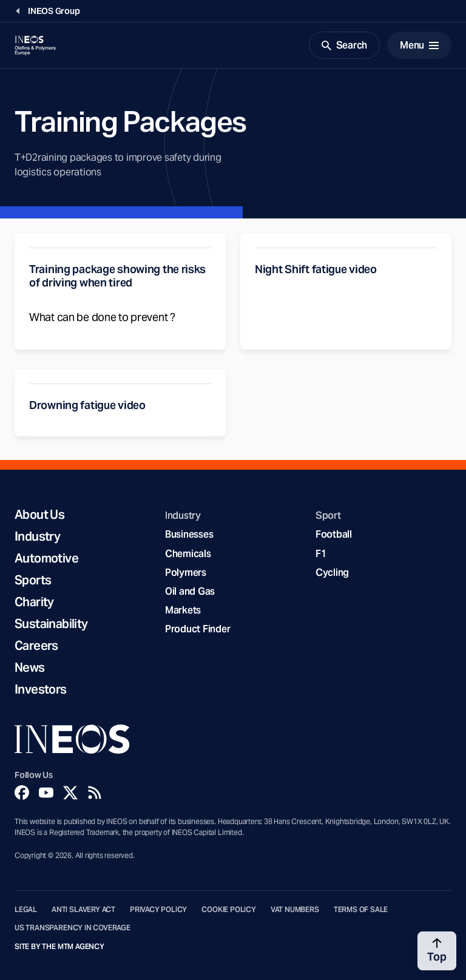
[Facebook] (22, 792)
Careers (36, 646)
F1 (321, 554)
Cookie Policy (229, 910)
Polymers (186, 573)
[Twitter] (70, 792)
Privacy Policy (158, 910)
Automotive (46, 558)
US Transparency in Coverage (73, 928)
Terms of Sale (361, 910)
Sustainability (51, 624)
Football (334, 534)
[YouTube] (46, 792)
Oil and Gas (190, 591)
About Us (39, 515)
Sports (33, 580)
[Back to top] (437, 951)
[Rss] (95, 792)
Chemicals (188, 554)
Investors (41, 689)
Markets (183, 610)
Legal (26, 910)
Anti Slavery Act (83, 910)
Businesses (189, 534)
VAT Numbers (295, 910)
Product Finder (198, 629)
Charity (34, 602)
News (30, 667)
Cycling (332, 573)
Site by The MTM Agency (59, 947)
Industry (37, 536)
